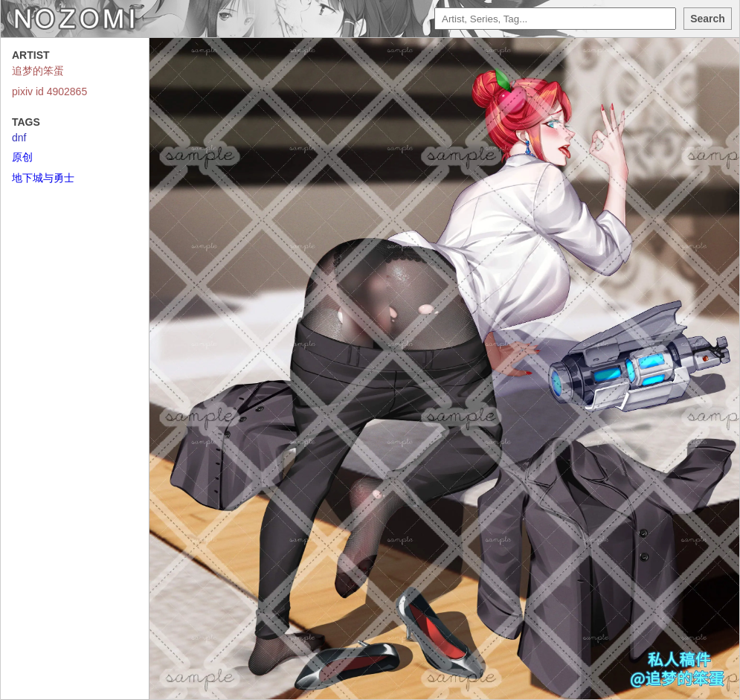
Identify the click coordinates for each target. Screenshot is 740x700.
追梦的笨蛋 (38, 71)
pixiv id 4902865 (49, 91)
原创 (22, 157)
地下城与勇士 (43, 178)
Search (708, 19)
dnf (19, 138)
